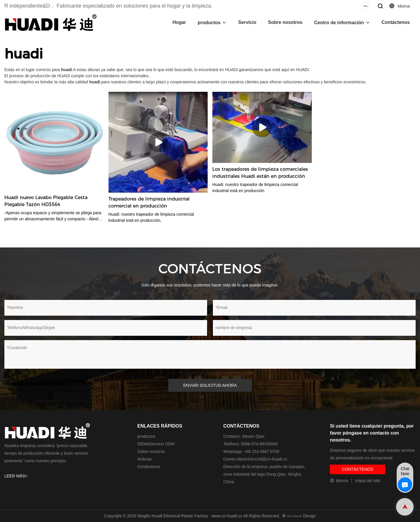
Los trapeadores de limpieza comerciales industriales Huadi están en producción (260, 173)
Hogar (179, 22)
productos (209, 23)
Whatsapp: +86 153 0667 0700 (251, 451)
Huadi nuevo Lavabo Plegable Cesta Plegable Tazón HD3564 (46, 201)
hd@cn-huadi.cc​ (273, 459)
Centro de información (339, 23)
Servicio (247, 22)
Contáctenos (396, 22)
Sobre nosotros (285, 22)
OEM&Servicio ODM (156, 444)
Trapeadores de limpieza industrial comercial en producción (149, 202)
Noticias (145, 459)
